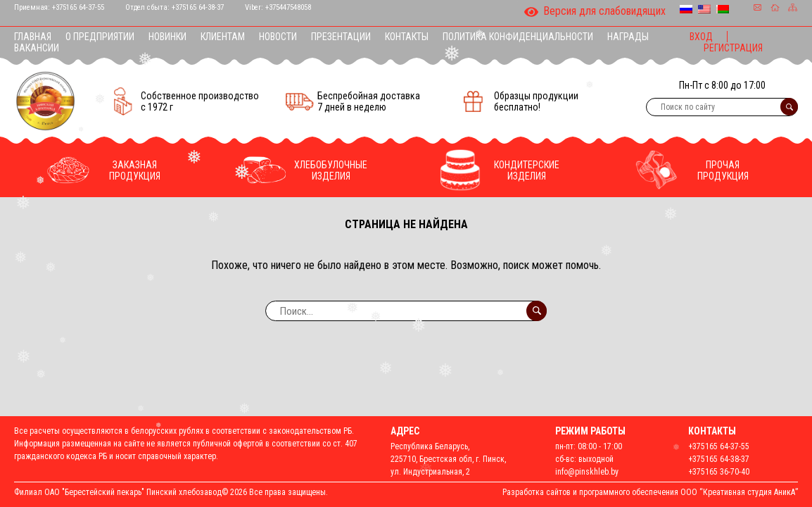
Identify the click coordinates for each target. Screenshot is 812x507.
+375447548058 (288, 7)
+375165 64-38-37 (198, 7)
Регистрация (733, 48)
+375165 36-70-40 (719, 472)
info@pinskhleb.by (587, 472)
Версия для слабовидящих (595, 12)
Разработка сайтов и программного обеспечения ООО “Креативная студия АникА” (650, 492)
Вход (701, 37)
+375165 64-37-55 (78, 7)
